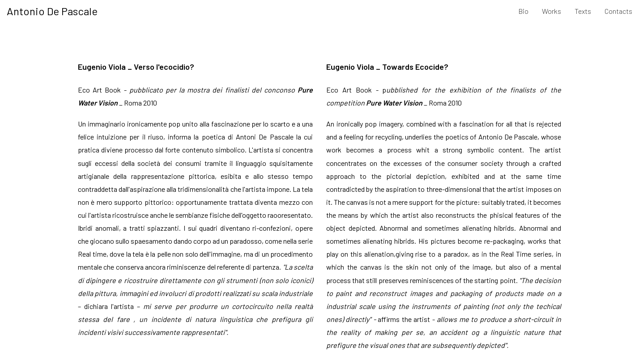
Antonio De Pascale (52, 11)
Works (552, 11)
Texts (583, 11)
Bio (523, 11)
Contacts (618, 11)
